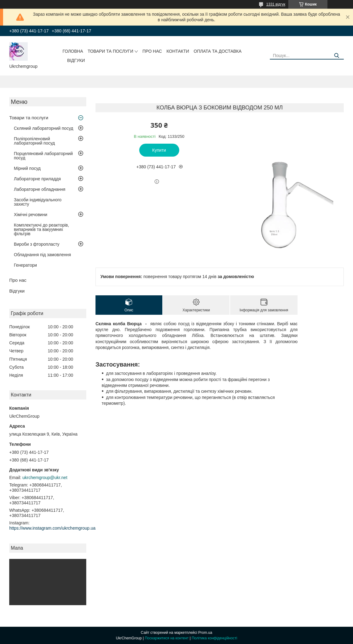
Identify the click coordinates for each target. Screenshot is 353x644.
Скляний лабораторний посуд (44, 128)
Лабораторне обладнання (40, 189)
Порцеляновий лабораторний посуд (43, 156)
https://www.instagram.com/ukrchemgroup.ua (52, 528)
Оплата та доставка (218, 51)
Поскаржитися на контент (167, 638)
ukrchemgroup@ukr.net (45, 478)
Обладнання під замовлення (42, 255)
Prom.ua (205, 633)
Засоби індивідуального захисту (38, 202)
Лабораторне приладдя (37, 179)
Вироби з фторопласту (37, 244)
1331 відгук (276, 4)
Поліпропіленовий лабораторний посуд (34, 141)
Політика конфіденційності (214, 638)
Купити (159, 150)
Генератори (25, 265)
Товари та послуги (111, 51)
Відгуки (76, 60)
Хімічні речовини (30, 215)
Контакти (178, 51)
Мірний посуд (27, 168)
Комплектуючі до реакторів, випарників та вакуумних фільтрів (41, 229)
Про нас (152, 51)
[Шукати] (337, 56)
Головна (73, 51)
